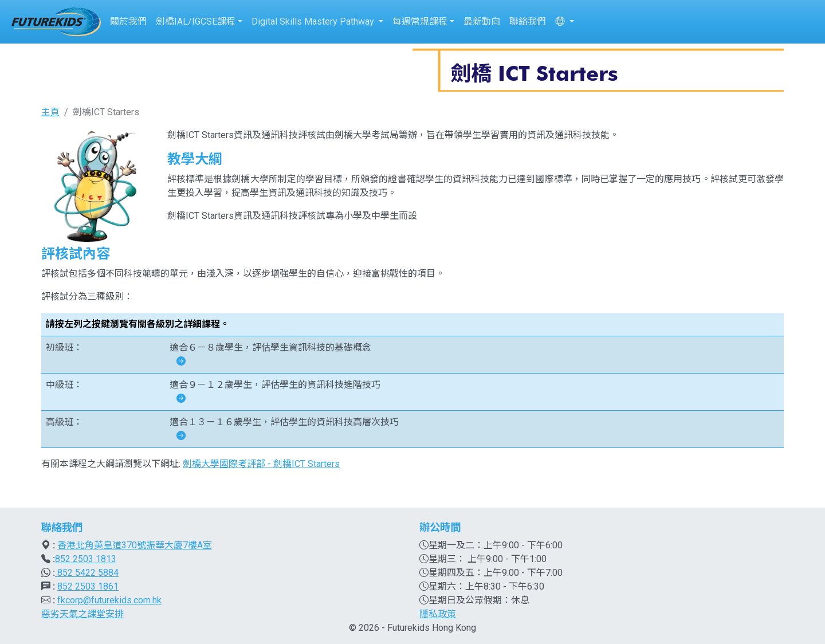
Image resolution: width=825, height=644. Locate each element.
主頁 (50, 112)
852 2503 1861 (88, 586)
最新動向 (482, 21)
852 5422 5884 (87, 573)
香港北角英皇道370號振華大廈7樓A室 (135, 545)
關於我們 (128, 21)
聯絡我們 (528, 21)
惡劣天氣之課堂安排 (82, 614)
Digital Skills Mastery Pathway (314, 21)
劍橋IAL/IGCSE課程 (196, 21)
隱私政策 (438, 614)
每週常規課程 (420, 21)
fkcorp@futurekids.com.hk (109, 600)
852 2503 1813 (86, 559)
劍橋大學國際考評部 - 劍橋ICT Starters (261, 464)
